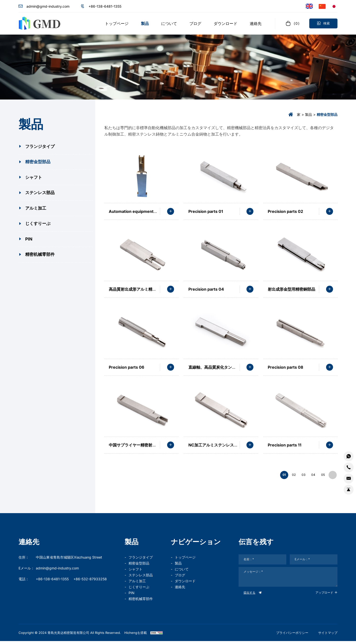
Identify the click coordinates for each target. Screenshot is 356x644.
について (182, 572)
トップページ (185, 560)
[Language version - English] (309, 6)
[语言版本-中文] (322, 6)
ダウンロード (185, 584)
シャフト (135, 572)
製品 (309, 114)
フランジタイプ (141, 560)
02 (276, 476)
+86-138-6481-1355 (105, 6)
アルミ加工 (137, 584)
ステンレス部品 (141, 578)
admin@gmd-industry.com (48, 6)
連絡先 (180, 590)
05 (317, 476)
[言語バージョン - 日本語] (334, 6)
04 (304, 476)
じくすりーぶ (139, 590)
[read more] (171, 211)
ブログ (180, 578)
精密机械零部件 (141, 602)
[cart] (292, 23)
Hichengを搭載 (136, 636)
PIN (132, 596)
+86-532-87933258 (90, 582)
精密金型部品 (139, 566)
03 (290, 476)
